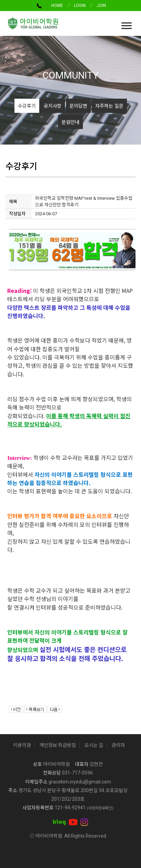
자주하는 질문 (109, 106)
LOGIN (80, 6)
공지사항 (53, 106)
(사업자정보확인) (100, 808)
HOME (57, 6)
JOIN (101, 6)
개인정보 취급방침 (58, 745)
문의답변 (78, 106)
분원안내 (70, 122)
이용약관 (22, 745)
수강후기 (27, 106)
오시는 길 (94, 745)
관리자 (118, 745)
